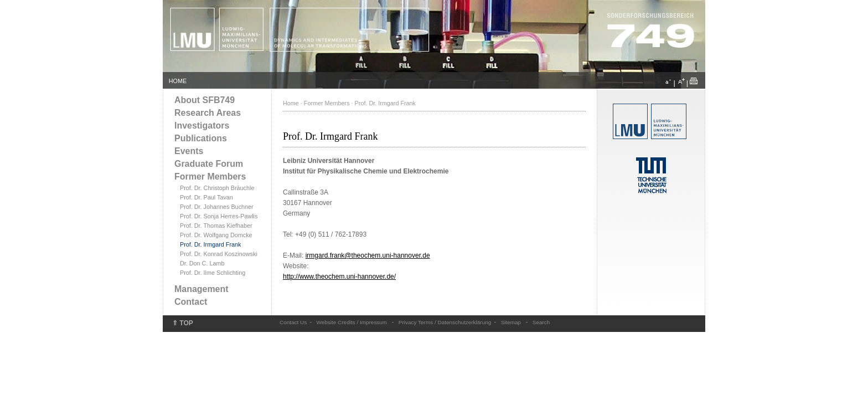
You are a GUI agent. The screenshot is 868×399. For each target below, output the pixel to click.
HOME (178, 81)
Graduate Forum (209, 164)
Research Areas (208, 113)
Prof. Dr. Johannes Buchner (217, 207)
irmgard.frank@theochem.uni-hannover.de (368, 255)
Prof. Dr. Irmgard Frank (210, 244)
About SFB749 (205, 100)
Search (541, 322)
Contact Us (293, 322)
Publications (201, 138)
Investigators (202, 126)
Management (201, 289)
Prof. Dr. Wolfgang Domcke (216, 235)
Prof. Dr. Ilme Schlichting (213, 273)
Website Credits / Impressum (352, 322)
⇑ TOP (183, 323)
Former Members (210, 177)
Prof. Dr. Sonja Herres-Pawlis (219, 216)
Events (189, 151)
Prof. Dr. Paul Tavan (206, 197)
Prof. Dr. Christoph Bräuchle (217, 188)
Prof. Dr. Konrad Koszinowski (219, 254)
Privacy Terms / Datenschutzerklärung (445, 322)
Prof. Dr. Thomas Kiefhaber (216, 226)
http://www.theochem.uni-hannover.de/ (339, 277)
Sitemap (511, 322)
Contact (191, 302)
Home (291, 103)
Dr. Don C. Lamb (202, 263)
